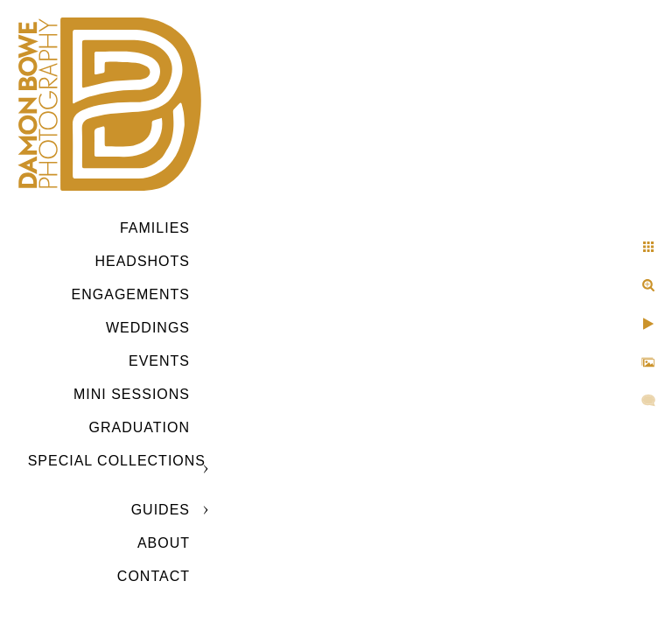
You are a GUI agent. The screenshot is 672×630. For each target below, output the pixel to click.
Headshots (142, 261)
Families (155, 228)
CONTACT (154, 576)
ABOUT (164, 543)
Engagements (131, 294)
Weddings (148, 328)
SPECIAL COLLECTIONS (117, 461)
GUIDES (161, 510)
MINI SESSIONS (132, 394)
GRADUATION (140, 427)
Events (159, 361)
